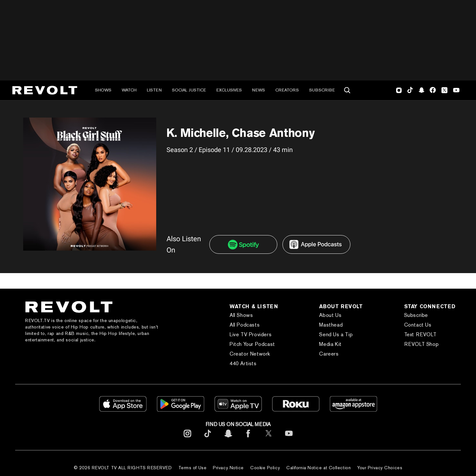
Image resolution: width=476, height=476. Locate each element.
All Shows (241, 315)
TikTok (410, 90)
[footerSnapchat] (228, 438)
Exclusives (229, 90)
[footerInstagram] (187, 438)
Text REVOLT (420, 334)
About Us (330, 315)
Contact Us (418, 325)
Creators (287, 90)
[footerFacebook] (248, 438)
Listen (154, 90)
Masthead (331, 325)
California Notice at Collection (319, 468)
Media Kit (330, 344)
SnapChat (421, 90)
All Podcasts (245, 325)
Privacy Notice (228, 468)
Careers (329, 354)
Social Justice (189, 90)
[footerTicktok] (208, 438)
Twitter (444, 90)
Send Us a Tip (336, 334)
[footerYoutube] (289, 438)
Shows (103, 90)
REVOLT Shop (422, 344)
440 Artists (243, 363)
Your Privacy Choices (380, 468)
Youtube (456, 91)
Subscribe (322, 90)
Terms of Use (193, 468)
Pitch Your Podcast (252, 344)
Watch (129, 90)
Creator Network (250, 354)
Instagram (399, 90)
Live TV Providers (251, 334)
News (259, 90)
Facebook (433, 90)
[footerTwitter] (269, 438)
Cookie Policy (265, 468)
